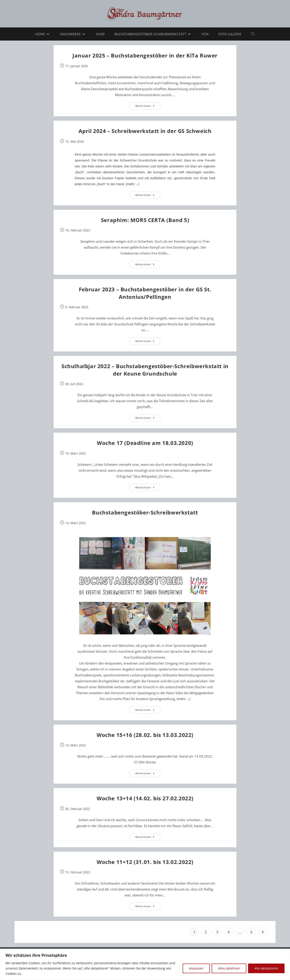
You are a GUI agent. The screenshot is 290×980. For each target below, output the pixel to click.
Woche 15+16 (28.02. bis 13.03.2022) (145, 735)
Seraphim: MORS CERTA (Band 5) (145, 220)
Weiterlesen (148, 107)
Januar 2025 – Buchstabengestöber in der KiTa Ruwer (145, 55)
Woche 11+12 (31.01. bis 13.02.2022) (145, 862)
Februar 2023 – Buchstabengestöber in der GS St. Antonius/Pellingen (145, 293)
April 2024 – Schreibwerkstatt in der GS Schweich (145, 131)
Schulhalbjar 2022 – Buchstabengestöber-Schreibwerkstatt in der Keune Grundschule (145, 370)
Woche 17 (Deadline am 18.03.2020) (145, 443)
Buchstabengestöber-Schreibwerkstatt (145, 512)
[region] (145, 964)
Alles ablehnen (229, 968)
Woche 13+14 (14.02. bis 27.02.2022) (145, 798)
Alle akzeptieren (266, 968)
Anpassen (196, 968)
